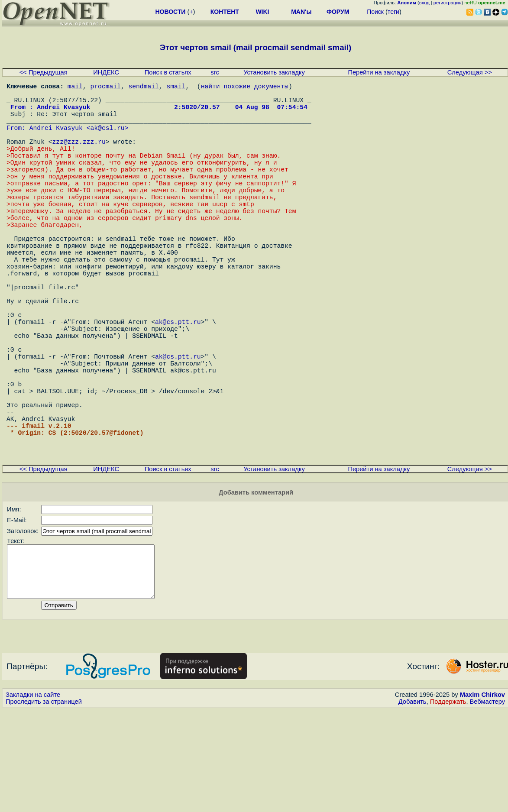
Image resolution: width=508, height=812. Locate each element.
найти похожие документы (245, 87)
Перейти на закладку (379, 72)
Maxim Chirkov (482, 797)
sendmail (143, 87)
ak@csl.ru (107, 139)
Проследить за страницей (44, 804)
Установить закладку (274, 72)
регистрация (448, 3)
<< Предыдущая (44, 72)
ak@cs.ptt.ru (178, 382)
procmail (106, 87)
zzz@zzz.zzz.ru (79, 157)
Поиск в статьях (168, 72)
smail (176, 87)
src (215, 72)
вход (424, 3)
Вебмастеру (487, 804)
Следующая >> (470, 72)
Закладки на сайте (33, 797)
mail (75, 87)
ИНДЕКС (106, 72)
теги (393, 12)
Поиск (375, 12)
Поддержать (448, 804)
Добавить (413, 804)
